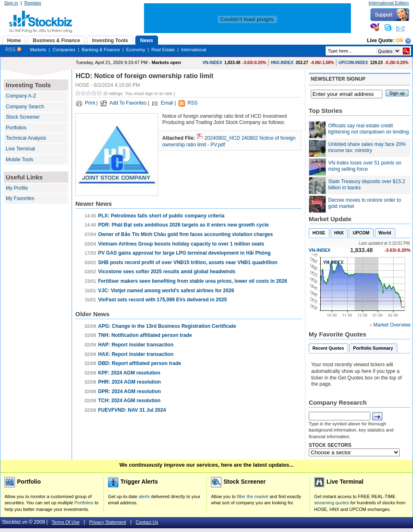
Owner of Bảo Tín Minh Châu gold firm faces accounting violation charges (185, 234)
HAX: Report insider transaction (136, 354)
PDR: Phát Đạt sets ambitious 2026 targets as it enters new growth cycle (183, 225)
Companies (64, 50)
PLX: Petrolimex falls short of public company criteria (161, 216)
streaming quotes (331, 503)
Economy (136, 50)
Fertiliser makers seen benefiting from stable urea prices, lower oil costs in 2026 (193, 281)
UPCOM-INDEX (353, 63)
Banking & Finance (101, 50)
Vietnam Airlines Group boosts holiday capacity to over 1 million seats (181, 244)
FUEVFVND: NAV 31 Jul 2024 (132, 410)
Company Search (25, 107)
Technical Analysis (26, 138)
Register (33, 3)
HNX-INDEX (282, 63)
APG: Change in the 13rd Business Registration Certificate (167, 326)
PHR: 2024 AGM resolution (130, 382)
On (399, 41)
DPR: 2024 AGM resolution (130, 391)
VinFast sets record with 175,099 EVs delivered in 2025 (162, 300)
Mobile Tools (19, 160)
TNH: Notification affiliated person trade (145, 335)
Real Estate (163, 50)
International (194, 50)
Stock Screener (23, 117)
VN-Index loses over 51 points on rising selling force (365, 166)
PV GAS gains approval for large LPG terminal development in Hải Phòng (184, 253)
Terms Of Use (66, 522)
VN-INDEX (212, 63)
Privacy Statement (107, 522)
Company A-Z (21, 96)
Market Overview (392, 325)
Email (167, 103)
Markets (38, 50)
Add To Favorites (128, 103)
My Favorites (20, 198)
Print (90, 103)
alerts (144, 496)
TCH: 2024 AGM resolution (129, 401)
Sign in (11, 3)
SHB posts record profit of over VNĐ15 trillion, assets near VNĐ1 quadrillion (188, 262)
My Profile (17, 188)
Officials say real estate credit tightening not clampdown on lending (369, 129)
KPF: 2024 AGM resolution (129, 373)
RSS (13, 50)
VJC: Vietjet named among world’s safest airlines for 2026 (166, 291)
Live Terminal (20, 149)
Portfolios (16, 128)
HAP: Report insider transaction (136, 345)
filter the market (252, 496)
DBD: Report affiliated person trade (140, 363)
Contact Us (147, 522)
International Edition (389, 3)
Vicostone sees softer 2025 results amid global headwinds (167, 272)
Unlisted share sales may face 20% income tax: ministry (367, 148)
